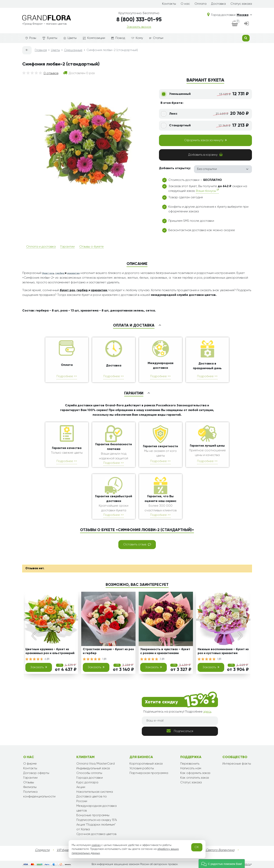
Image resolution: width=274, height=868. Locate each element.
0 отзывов (51, 73)
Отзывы (29, 783)
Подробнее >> (67, 376)
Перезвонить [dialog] (190, 764)
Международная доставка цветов (96, 808)
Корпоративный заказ (146, 764)
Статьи (156, 38)
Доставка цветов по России (92, 799)
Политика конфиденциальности (39, 794)
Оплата (200, 4)
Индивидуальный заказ (93, 768)
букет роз (48, 273)
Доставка (218, 4)
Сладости (42, 850)
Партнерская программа (149, 773)
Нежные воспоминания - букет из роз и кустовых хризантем (223, 651)
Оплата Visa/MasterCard (95, 764)
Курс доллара (87, 783)
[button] (222, 864)
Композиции (94, 38)
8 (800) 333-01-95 (139, 20)
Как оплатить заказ (195, 778)
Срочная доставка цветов (96, 834)
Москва (244, 15)
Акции (81, 787)
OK (197, 847)
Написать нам (191, 768)
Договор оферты (36, 773)
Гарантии (67, 247)
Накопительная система (95, 792)
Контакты (169, 4)
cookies (96, 845)
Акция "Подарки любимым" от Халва (96, 827)
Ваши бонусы (207, 191)
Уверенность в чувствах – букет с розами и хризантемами (165, 651)
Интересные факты (237, 764)
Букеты (50, 38)
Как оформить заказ (195, 773)
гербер (60, 273)
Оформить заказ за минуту (205, 140)
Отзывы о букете (91, 247)
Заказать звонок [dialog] (139, 27)
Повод (118, 38)
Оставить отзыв (137, 544)
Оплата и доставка (41, 247)
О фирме (30, 764)
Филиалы (30, 787)
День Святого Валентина (216, 850)
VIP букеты (64, 850)
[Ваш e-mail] (180, 721)
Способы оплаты (89, 773)
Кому (137, 38)
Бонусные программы (93, 815)
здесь (207, 712)
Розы (31, 38)
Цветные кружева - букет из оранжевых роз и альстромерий (50, 651)
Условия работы (142, 768)
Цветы (70, 38)
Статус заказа (241, 4)
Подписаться (180, 731)
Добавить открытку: (175, 168)
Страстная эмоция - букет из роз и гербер (108, 651)
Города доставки (90, 778)
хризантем (73, 273)
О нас (185, 4)
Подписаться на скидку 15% (97, 820)
